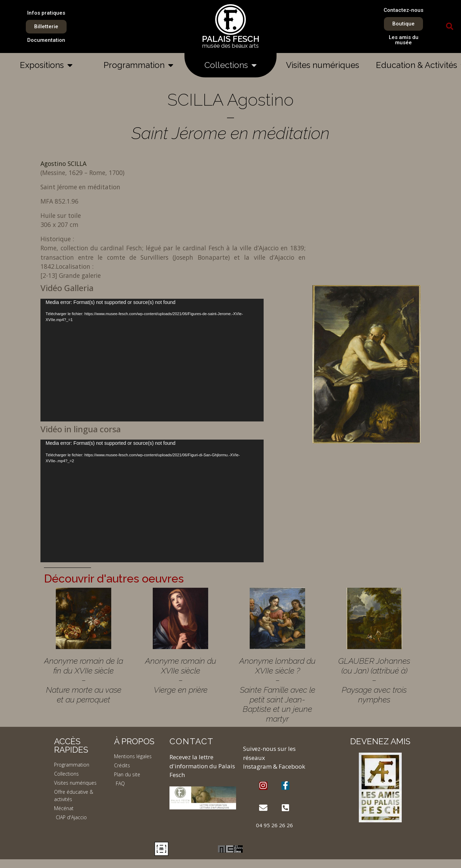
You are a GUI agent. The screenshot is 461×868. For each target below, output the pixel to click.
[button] (449, 26)
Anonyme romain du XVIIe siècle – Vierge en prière (181, 675)
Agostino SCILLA (63, 163)
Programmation (138, 65)
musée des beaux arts (230, 46)
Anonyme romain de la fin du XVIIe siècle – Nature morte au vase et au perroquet (84, 680)
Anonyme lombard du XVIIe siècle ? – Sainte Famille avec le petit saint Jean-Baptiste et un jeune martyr (277, 690)
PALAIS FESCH (231, 39)
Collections (230, 65)
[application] (152, 360)
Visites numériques (323, 65)
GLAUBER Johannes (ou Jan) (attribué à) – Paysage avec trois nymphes (374, 680)
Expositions (46, 65)
